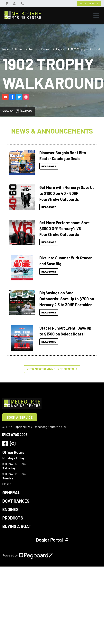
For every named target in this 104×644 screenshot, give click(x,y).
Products (13, 518)
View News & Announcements (52, 369)
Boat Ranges (16, 501)
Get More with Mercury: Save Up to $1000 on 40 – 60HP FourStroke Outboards (67, 193)
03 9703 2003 (15, 435)
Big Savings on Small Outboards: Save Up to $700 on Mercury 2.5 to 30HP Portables (67, 299)
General (11, 492)
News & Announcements (52, 131)
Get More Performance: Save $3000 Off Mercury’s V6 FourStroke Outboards (65, 228)
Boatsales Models (39, 49)
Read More (49, 166)
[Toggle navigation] (96, 15)
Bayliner (60, 49)
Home (6, 49)
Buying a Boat (17, 526)
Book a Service (20, 417)
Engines (10, 509)
